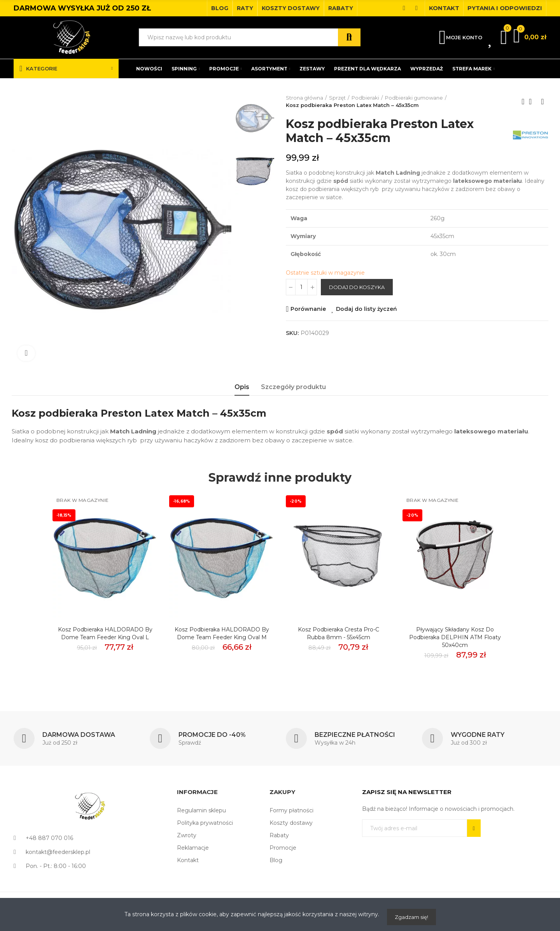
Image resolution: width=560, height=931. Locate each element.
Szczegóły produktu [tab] (293, 387)
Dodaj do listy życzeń (367, 309)
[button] (220, 8)
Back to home (533, 102)
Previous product (523, 102)
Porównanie (308, 309)
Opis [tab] (242, 387)
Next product (542, 102)
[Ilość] (301, 287)
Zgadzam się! (411, 917)
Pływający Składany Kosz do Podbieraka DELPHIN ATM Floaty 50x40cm (455, 637)
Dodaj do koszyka (357, 287)
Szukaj (349, 37)
